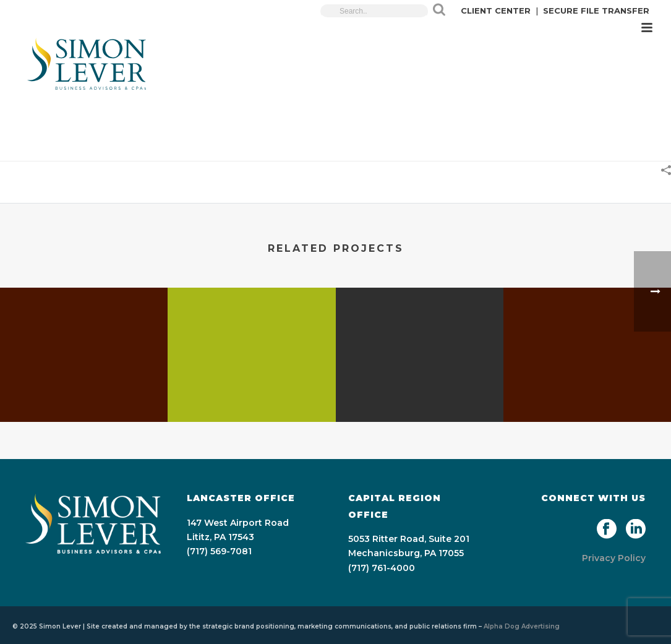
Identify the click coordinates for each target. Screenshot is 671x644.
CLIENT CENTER (496, 11)
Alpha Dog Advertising (522, 626)
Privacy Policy (614, 558)
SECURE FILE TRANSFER (596, 11)
